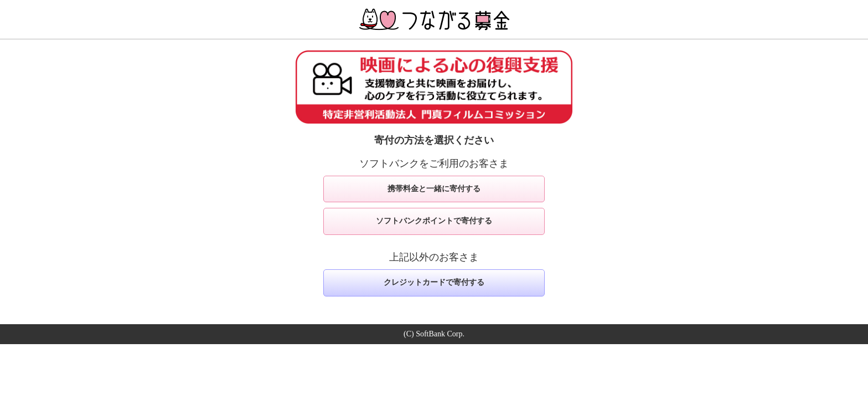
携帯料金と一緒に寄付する (434, 189)
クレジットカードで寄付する (434, 282)
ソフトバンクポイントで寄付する (434, 221)
